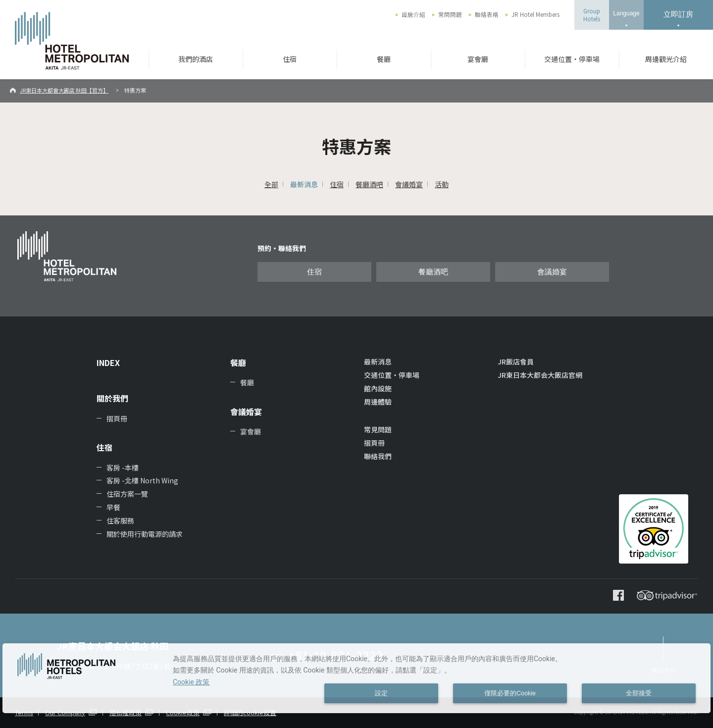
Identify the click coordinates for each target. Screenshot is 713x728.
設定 (381, 693)
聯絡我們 (378, 456)
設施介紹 (413, 14)
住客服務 (120, 520)
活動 (442, 184)
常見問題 (378, 429)
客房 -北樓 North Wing (142, 480)
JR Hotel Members (535, 14)
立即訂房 (678, 14)
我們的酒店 (196, 59)
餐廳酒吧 (369, 184)
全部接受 (639, 693)
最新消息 (304, 184)
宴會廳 (478, 59)
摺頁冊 (117, 418)
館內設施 (378, 388)
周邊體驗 (378, 402)
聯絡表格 (487, 14)
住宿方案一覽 (127, 494)
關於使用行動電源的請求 (145, 534)
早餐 (113, 507)
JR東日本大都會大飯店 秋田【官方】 (64, 90)
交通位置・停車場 (572, 59)
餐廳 (384, 59)
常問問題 (450, 14)
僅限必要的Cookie (510, 693)
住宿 (290, 59)
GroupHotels (592, 15)
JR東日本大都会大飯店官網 (540, 375)
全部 (271, 184)
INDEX (108, 363)
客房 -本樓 (123, 468)
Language (626, 13)
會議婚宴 (409, 184)
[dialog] (356, 678)
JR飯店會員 (516, 362)
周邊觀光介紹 (666, 59)
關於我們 (112, 398)
